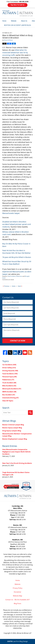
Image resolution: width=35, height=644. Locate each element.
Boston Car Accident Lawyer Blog (17, 13)
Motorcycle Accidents (12, 389)
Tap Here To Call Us (17, 5)
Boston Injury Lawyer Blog (12, 428)
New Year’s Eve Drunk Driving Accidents (17, 463)
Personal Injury (10, 377)
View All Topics (8, 401)
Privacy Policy (18, 588)
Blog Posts (17, 603)
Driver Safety (9, 368)
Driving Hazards (10, 371)
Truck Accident (9, 383)
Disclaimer (18, 592)
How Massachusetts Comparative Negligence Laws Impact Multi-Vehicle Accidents (16, 452)
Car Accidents (9, 365)
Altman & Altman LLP (24, 633)
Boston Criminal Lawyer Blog (13, 425)
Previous (6, 286)
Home (4, 21)
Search (30, 413)
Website (14, 21)
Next (20, 286)
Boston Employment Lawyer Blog (15, 439)
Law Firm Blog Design (17, 641)
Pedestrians (19, 276)
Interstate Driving (10, 398)
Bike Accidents (9, 386)
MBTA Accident (9, 392)
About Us (24, 21)
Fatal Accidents (12, 276)
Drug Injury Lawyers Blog (12, 431)
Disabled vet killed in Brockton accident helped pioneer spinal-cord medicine (17, 224)
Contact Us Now (18, 341)
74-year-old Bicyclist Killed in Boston (17, 257)
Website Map (18, 596)
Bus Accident (9, 395)
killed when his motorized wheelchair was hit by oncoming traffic (15, 53)
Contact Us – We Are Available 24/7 (17, 600)
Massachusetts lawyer (11, 213)
